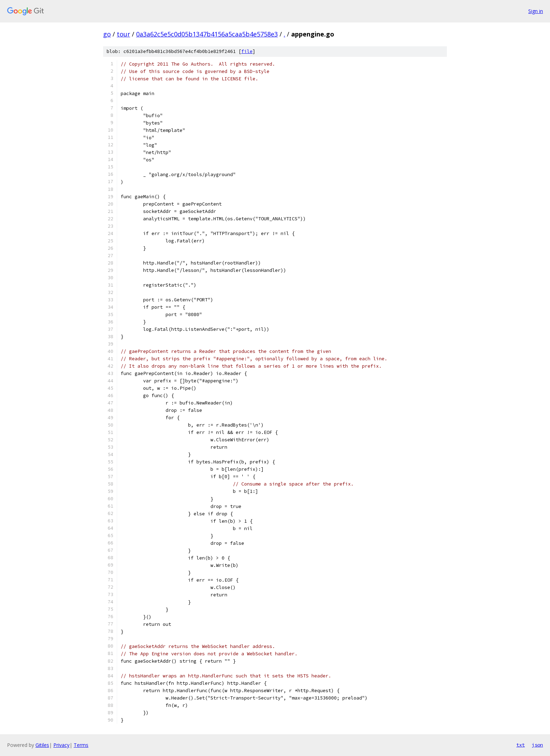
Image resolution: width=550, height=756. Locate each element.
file (247, 51)
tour (123, 34)
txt (521, 745)
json (537, 745)
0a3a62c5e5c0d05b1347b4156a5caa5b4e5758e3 (207, 34)
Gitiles (42, 745)
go (107, 34)
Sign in (536, 11)
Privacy (61, 745)
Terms (81, 745)
